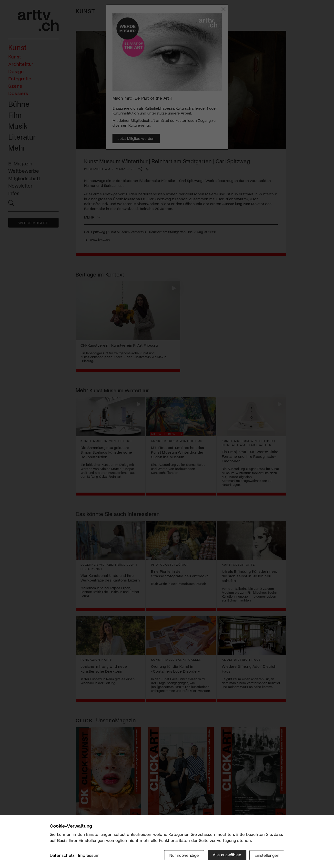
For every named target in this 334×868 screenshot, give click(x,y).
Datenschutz (62, 856)
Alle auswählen (225, 855)
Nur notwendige (182, 855)
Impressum (89, 856)
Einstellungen (266, 855)
